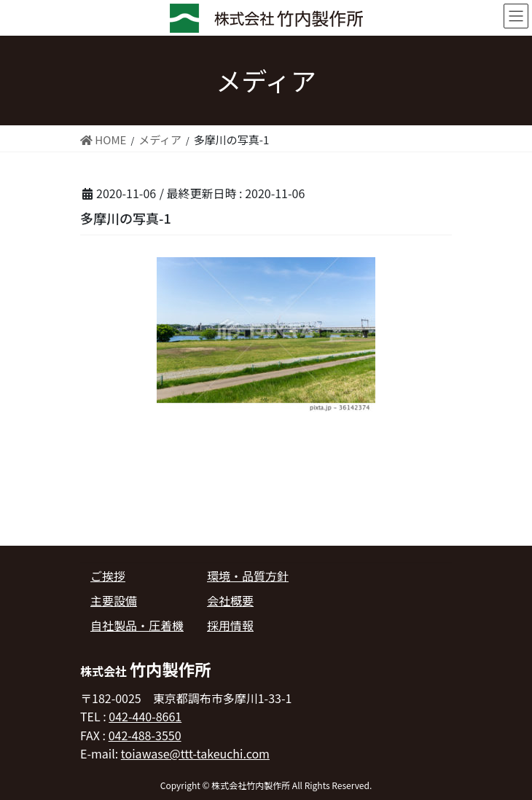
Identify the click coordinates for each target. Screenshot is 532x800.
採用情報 (230, 625)
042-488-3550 (145, 735)
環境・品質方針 (248, 576)
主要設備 (114, 600)
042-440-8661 (145, 716)
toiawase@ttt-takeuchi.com (195, 753)
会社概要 (230, 600)
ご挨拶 (108, 576)
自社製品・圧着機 (137, 625)
